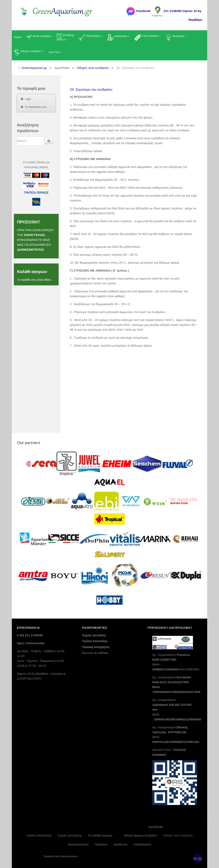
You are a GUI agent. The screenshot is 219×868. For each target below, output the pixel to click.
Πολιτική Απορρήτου (96, 647)
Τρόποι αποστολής (95, 641)
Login (28, 99)
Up (199, 858)
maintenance (142, 844)
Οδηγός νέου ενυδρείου (178, 835)
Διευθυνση (120, 844)
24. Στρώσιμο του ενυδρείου (95, 89)
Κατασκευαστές (78, 844)
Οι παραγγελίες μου (36, 107)
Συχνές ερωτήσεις (94, 635)
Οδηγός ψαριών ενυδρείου (140, 835)
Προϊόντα (101, 844)
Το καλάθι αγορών (100, 835)
